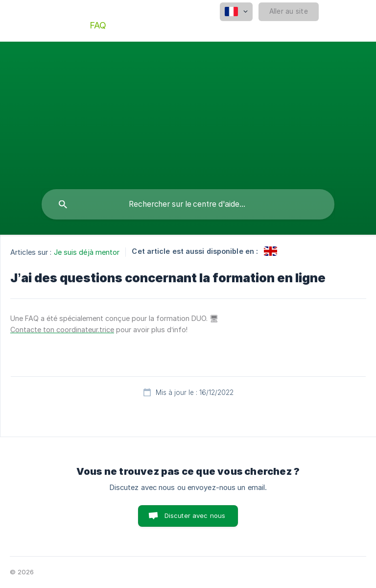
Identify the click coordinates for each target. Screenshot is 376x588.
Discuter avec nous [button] (195, 515)
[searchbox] (188, 204)
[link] (270, 251)
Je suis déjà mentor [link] (87, 252)
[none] (236, 12)
